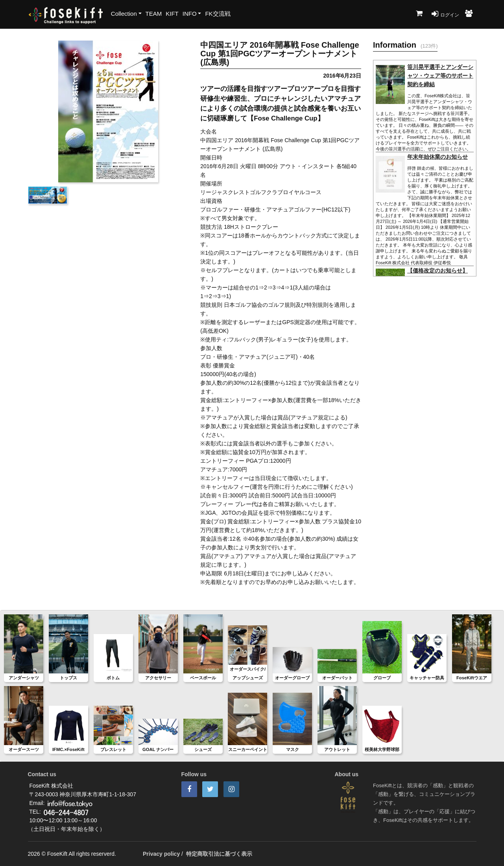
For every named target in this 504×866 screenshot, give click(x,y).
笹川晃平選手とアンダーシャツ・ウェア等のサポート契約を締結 (440, 76)
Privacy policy (161, 854)
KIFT (172, 14)
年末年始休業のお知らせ (438, 157)
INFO (190, 14)
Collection (124, 14)
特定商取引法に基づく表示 (219, 854)
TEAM (154, 14)
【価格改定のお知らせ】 (438, 271)
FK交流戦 (218, 14)
